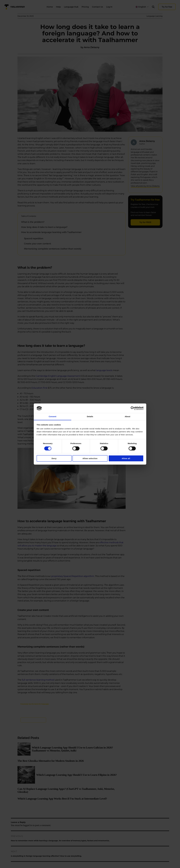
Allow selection (90, 458)
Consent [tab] (53, 416)
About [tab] (127, 416)
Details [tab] (90, 416)
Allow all (126, 458)
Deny (54, 458)
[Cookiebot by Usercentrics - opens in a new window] (133, 408)
